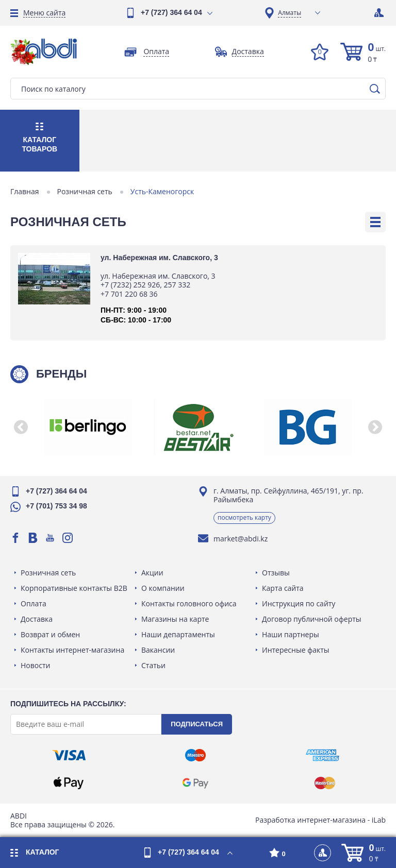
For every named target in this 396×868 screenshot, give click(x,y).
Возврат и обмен (50, 634)
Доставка (37, 619)
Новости (35, 665)
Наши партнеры (291, 634)
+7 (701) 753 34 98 (56, 506)
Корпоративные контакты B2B (74, 588)
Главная (25, 192)
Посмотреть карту (244, 517)
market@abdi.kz (241, 539)
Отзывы (276, 573)
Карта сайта (283, 588)
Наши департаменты (178, 634)
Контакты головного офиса (189, 603)
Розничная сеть (85, 192)
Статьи (153, 665)
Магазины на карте (175, 619)
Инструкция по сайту (299, 603)
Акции (152, 573)
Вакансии (158, 650)
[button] (21, 427)
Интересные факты (296, 650)
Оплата (34, 603)
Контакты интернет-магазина (72, 650)
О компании (163, 588)
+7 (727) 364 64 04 (171, 12)
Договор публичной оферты (312, 619)
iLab (379, 820)
